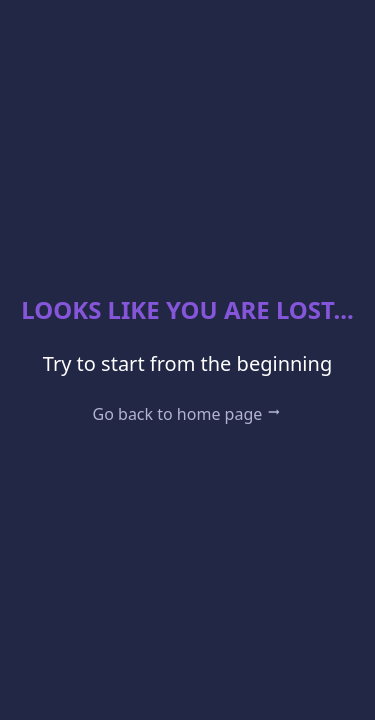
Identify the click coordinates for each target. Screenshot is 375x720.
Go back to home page (188, 414)
